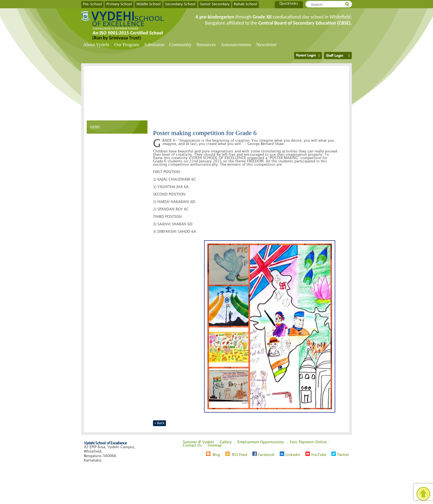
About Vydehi (96, 45)
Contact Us (192, 445)
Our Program (127, 45)
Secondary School (180, 4)
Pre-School (92, 4)
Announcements (236, 45)
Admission (154, 45)
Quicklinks (289, 4)
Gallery (226, 442)
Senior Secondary (215, 4)
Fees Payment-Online (308, 442)
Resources (206, 45)
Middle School (149, 4)
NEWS (95, 127)
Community (180, 45)
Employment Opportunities (261, 442)
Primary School (119, 4)
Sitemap (215, 445)
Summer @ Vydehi (198, 442)
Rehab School (245, 4)
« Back (159, 423)
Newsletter (266, 45)
